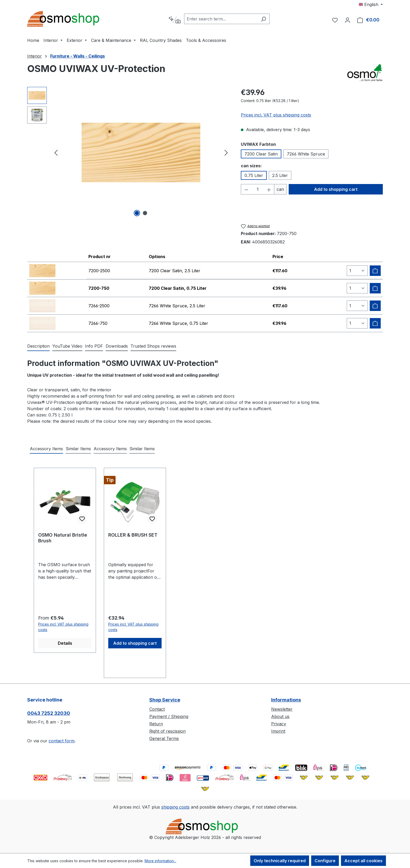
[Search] (263, 19)
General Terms (164, 738)
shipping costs (175, 807)
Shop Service (165, 700)
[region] (129, 152)
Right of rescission (167, 731)
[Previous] (56, 152)
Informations (286, 700)
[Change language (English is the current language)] (371, 4)
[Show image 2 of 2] (145, 213)
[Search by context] (175, 20)
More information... (160, 861)
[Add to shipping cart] (375, 271)
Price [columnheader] (278, 257)
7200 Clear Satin (261, 154)
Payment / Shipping (169, 716)
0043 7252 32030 (49, 713)
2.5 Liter (280, 175)
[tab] (38, 346)
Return (156, 724)
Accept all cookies (363, 861)
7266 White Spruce (306, 154)
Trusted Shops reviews (153, 346)
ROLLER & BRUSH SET (133, 535)
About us (280, 716)
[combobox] (221, 19)
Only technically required (280, 861)
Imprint (278, 731)
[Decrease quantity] (246, 189)
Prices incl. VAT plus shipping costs (276, 115)
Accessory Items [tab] (46, 449)
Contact (157, 709)
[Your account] (348, 20)
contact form (62, 741)
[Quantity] (258, 189)
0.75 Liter (254, 175)
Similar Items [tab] (78, 449)
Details (65, 643)
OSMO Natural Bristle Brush (63, 538)
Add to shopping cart (336, 189)
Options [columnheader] (157, 257)
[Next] (226, 152)
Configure (325, 861)
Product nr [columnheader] (99, 257)
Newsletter (282, 709)
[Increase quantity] (269, 189)
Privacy (279, 724)
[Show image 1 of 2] (137, 213)
